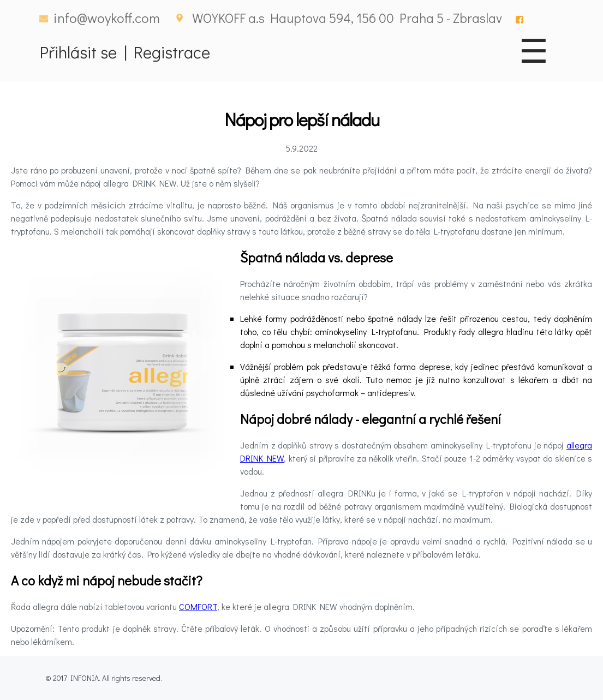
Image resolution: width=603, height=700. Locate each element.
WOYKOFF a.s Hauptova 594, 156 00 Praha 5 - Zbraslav (347, 18)
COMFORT (198, 606)
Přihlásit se (78, 52)
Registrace (172, 52)
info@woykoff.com (107, 18)
